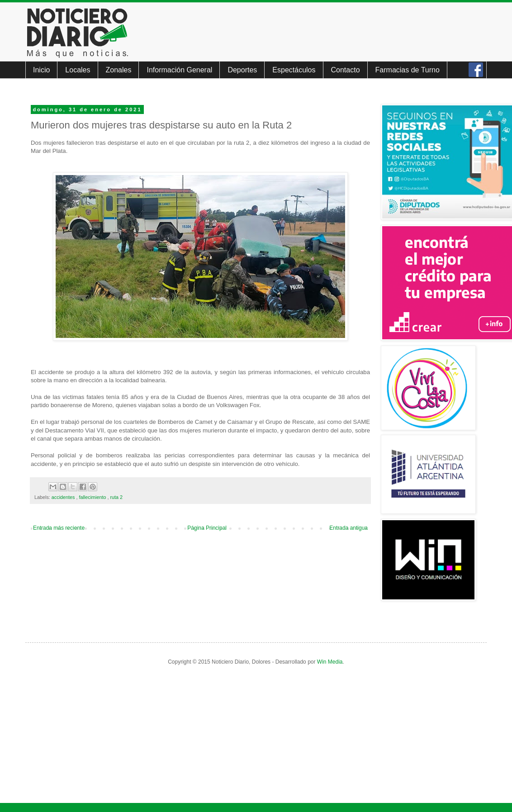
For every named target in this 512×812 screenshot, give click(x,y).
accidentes (64, 497)
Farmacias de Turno (408, 70)
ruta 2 (116, 497)
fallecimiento (93, 497)
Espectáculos (294, 70)
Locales (78, 70)
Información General (179, 70)
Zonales (119, 70)
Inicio (41, 70)
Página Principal (207, 528)
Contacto (346, 70)
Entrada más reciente (59, 528)
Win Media (330, 662)
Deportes (242, 70)
